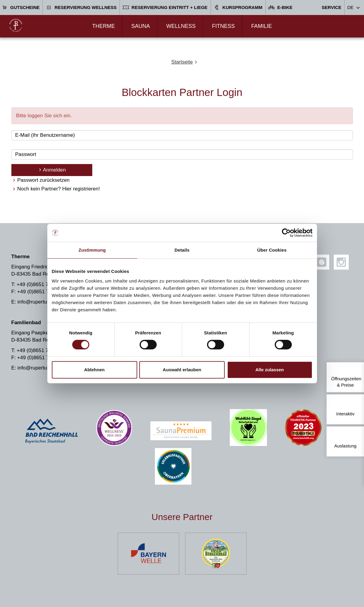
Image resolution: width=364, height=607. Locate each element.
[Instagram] (341, 262)
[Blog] (322, 262)
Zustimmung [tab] (92, 250)
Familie (261, 26)
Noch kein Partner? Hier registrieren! (59, 189)
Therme (103, 26)
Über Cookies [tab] (272, 250)
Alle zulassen (269, 370)
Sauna (141, 26)
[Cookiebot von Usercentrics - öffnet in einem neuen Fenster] (286, 233)
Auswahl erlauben (182, 370)
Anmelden (54, 170)
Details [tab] (182, 250)
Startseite (182, 62)
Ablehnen (94, 370)
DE (350, 7)
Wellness (181, 26)
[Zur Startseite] (16, 25)
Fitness (223, 26)
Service (332, 7)
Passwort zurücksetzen (44, 180)
